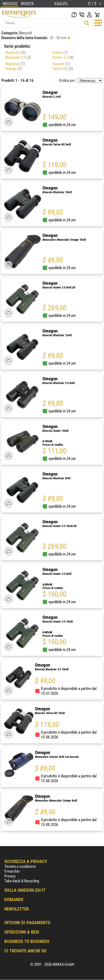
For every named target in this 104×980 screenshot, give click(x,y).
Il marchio (12, 871)
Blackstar (15, 53)
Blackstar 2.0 (18, 57)
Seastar (61, 64)
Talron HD (63, 69)
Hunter (60, 53)
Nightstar (15, 64)
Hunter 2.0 (63, 57)
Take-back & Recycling (22, 881)
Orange (14, 69)
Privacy (10, 876)
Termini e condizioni (20, 866)
